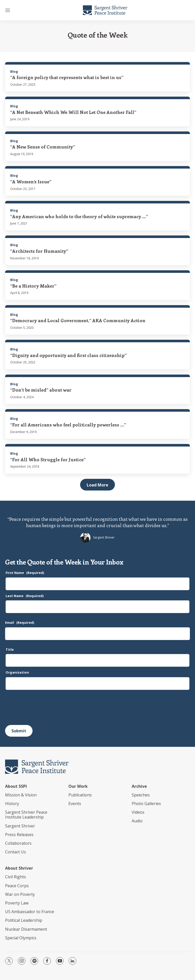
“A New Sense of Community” (43, 147)
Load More (97, 485)
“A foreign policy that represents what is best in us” (67, 77)
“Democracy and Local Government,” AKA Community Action (78, 320)
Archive (139, 786)
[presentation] (44, 707)
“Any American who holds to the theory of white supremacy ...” (79, 216)
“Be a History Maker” (33, 286)
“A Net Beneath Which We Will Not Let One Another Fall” (73, 112)
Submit (19, 731)
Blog (14, 71)
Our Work (78, 786)
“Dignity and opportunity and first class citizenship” (68, 355)
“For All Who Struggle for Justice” (48, 459)
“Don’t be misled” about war (41, 390)
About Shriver (19, 868)
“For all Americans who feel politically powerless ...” (68, 425)
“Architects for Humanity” (39, 251)
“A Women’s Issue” (31, 182)
